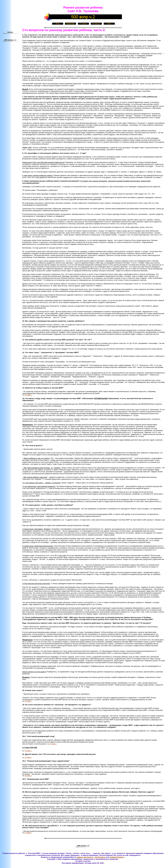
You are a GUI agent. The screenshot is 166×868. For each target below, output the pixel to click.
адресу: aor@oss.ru (85, 857)
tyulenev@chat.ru (117, 857)
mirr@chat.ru (100, 857)
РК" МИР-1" (28, 395)
